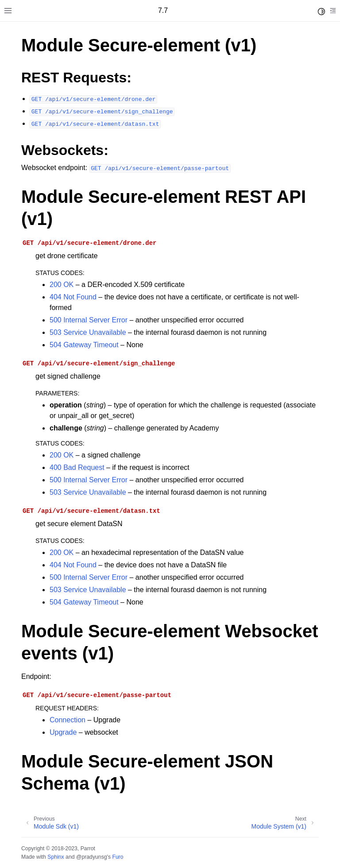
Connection (68, 720)
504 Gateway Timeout (84, 345)
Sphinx (56, 857)
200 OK (62, 285)
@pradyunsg (92, 857)
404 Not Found (73, 297)
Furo (118, 857)
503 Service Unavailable (88, 332)
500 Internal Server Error (89, 320)
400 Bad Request (77, 467)
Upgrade (63, 732)
